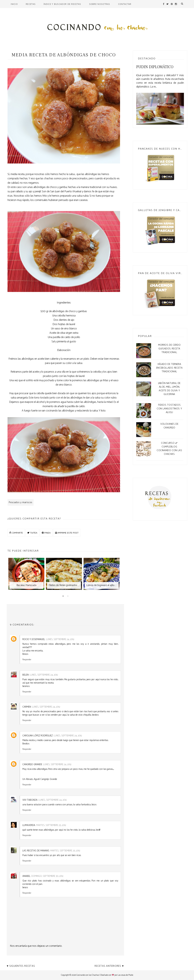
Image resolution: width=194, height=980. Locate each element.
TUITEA (32, 533)
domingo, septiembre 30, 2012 (47, 876)
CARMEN (27, 707)
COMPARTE (16, 533)
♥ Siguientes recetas (21, 966)
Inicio (14, 4)
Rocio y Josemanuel (34, 639)
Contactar (125, 4)
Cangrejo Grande (32, 764)
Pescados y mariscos (21, 502)
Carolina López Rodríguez (38, 736)
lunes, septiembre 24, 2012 (60, 639)
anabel (26, 876)
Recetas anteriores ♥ (109, 966)
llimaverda (29, 825)
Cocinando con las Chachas (88, 975)
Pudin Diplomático (155, 67)
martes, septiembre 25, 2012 (51, 825)
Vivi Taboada (30, 800)
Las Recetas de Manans (36, 851)
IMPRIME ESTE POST (67, 533)
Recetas (31, 4)
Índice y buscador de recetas (62, 4)
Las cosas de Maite (125, 975)
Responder (27, 659)
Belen (26, 675)
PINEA (46, 533)
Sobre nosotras (100, 4)
